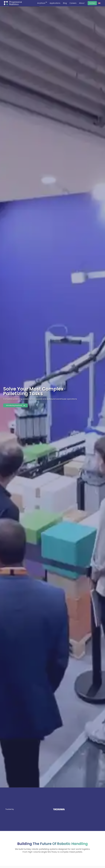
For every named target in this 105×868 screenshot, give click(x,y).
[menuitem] (99, 3)
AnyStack (42, 3)
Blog (65, 3)
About (82, 3)
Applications (55, 3)
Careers (73, 3)
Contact (92, 3)
